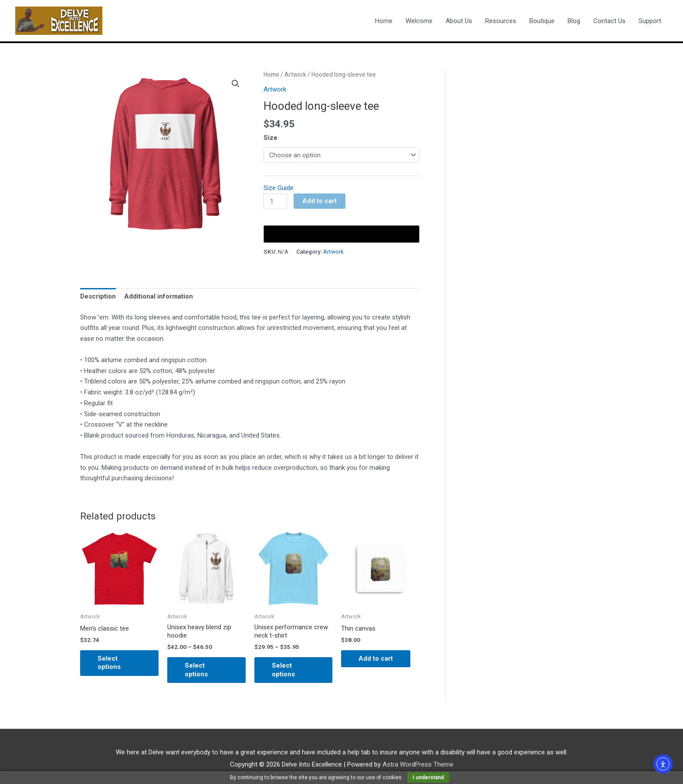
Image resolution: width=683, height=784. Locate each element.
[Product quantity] (275, 201)
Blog (574, 21)
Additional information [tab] (159, 296)
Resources (501, 21)
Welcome (419, 21)
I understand (428, 777)
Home (384, 21)
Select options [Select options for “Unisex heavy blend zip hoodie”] (196, 670)
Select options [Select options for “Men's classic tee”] (109, 663)
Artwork (295, 75)
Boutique (542, 21)
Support (650, 21)
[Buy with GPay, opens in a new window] (341, 234)
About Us (459, 21)
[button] (236, 84)
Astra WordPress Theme (418, 764)
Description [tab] (98, 296)
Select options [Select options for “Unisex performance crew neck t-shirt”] (283, 670)
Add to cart (320, 201)
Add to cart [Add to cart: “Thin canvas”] (376, 658)
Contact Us (609, 21)
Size (270, 138)
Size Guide (279, 188)
